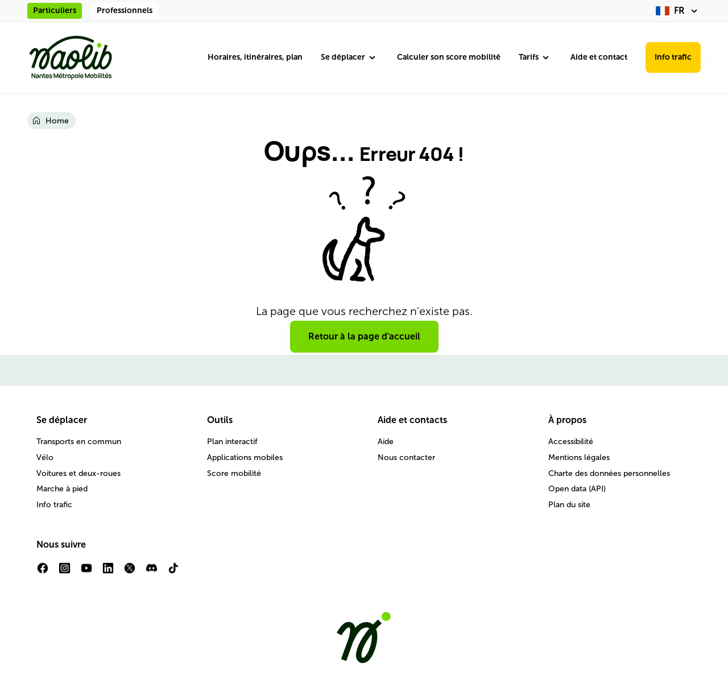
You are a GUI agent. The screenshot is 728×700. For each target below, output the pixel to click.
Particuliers (55, 11)
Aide (386, 442)
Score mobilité (234, 473)
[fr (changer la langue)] (678, 11)
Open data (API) (577, 489)
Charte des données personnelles (609, 473)
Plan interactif (232, 442)
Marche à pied (62, 489)
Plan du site (569, 505)
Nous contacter (406, 457)
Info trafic (673, 57)
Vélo (45, 457)
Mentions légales (579, 457)
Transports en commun (79, 442)
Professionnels (125, 11)
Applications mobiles (245, 457)
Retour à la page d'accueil (364, 336)
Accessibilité (571, 442)
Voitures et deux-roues (78, 473)
